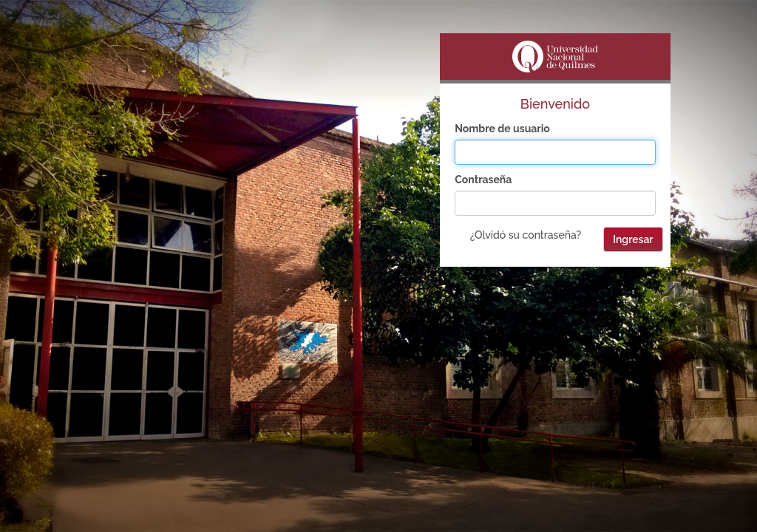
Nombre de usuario (502, 129)
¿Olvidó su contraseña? (526, 235)
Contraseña (483, 180)
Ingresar (633, 239)
